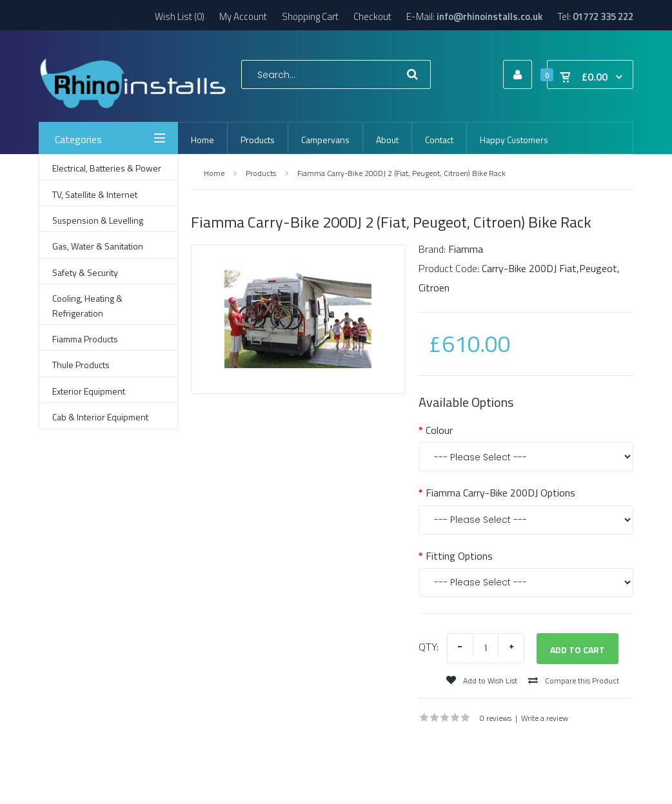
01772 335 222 (603, 16)
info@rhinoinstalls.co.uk (490, 16)
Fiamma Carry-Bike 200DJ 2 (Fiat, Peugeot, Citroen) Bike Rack (401, 173)
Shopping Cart (310, 16)
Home (214, 173)
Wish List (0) (180, 16)
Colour (439, 430)
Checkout (372, 16)
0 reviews (496, 718)
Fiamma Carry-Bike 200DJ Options (500, 493)
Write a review (545, 718)
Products (261, 173)
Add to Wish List (482, 681)
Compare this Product (574, 681)
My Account (243, 16)
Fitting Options (459, 556)
